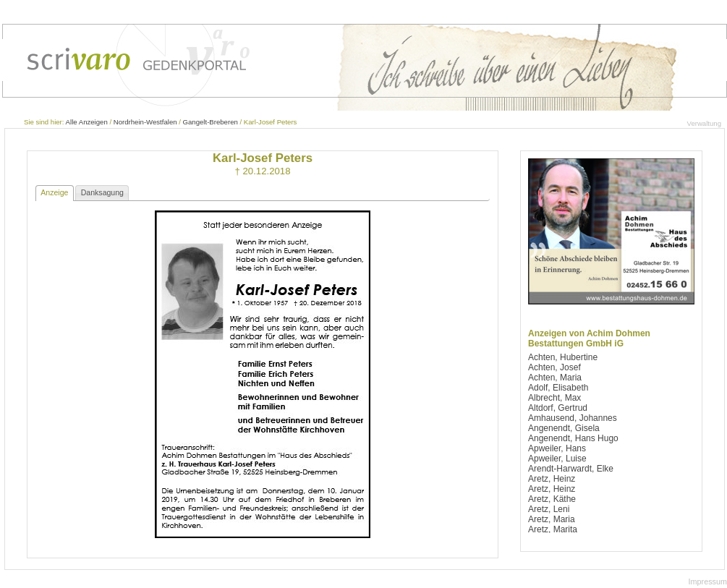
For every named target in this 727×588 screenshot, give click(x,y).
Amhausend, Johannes (573, 418)
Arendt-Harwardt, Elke (571, 469)
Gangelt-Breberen (211, 122)
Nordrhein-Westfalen (145, 122)
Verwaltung (704, 123)
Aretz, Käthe (552, 499)
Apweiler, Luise (557, 459)
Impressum (708, 581)
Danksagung (102, 192)
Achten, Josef (554, 367)
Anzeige (54, 192)
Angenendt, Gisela (564, 428)
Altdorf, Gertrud (558, 408)
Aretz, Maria (552, 519)
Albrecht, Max (554, 398)
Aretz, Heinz (552, 479)
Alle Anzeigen (87, 122)
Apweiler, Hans (557, 448)
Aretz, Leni (549, 509)
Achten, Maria (555, 378)
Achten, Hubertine (563, 357)
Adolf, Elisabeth (558, 388)
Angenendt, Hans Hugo (573, 438)
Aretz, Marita (553, 529)
